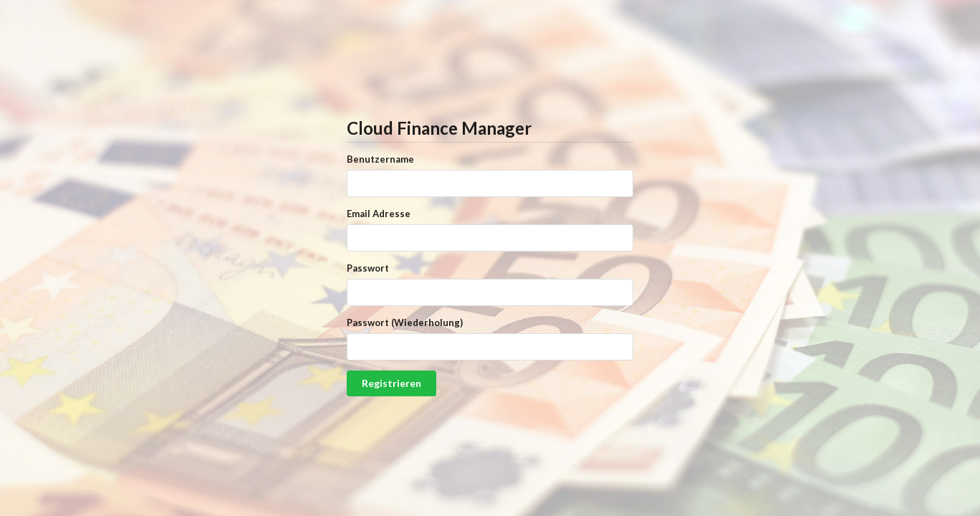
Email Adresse (379, 214)
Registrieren (391, 383)
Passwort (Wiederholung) (405, 322)
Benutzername (380, 159)
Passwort (368, 268)
